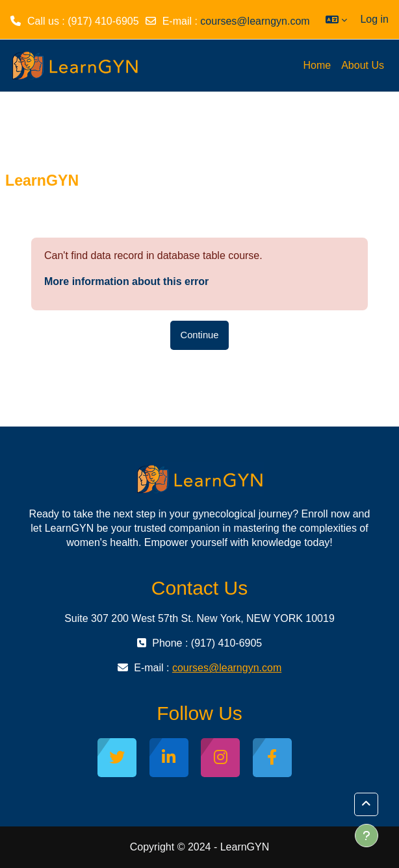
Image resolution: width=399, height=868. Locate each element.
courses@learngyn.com (255, 21)
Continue (200, 335)
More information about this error (126, 281)
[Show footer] (367, 836)
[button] (336, 19)
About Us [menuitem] (363, 65)
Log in (374, 19)
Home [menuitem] (317, 65)
